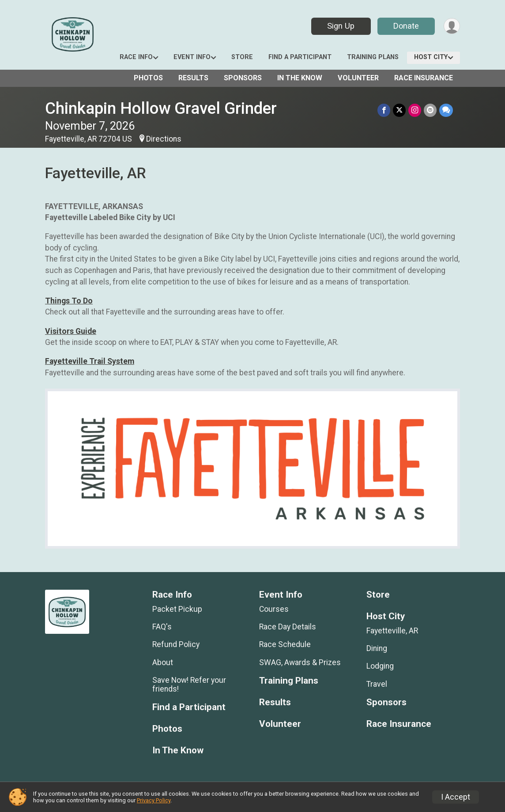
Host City (431, 57)
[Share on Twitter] (399, 110)
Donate (406, 26)
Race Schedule (285, 644)
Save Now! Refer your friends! (189, 685)
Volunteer (358, 78)
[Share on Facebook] (384, 110)
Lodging (380, 666)
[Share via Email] (430, 110)
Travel (377, 684)
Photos (148, 78)
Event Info (192, 57)
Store (242, 57)
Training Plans (373, 57)
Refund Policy (176, 644)
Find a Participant (300, 57)
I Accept (456, 797)
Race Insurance (424, 78)
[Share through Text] (446, 110)
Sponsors (243, 78)
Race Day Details (288, 627)
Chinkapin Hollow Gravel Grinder (161, 108)
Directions (164, 139)
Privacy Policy (154, 800)
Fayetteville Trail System (90, 361)
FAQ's (162, 627)
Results (193, 78)
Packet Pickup (177, 609)
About (163, 662)
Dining (377, 648)
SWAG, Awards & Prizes (300, 662)
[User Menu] (452, 26)
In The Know (300, 78)
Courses (274, 609)
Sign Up (341, 26)
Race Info (136, 57)
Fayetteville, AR (392, 631)
